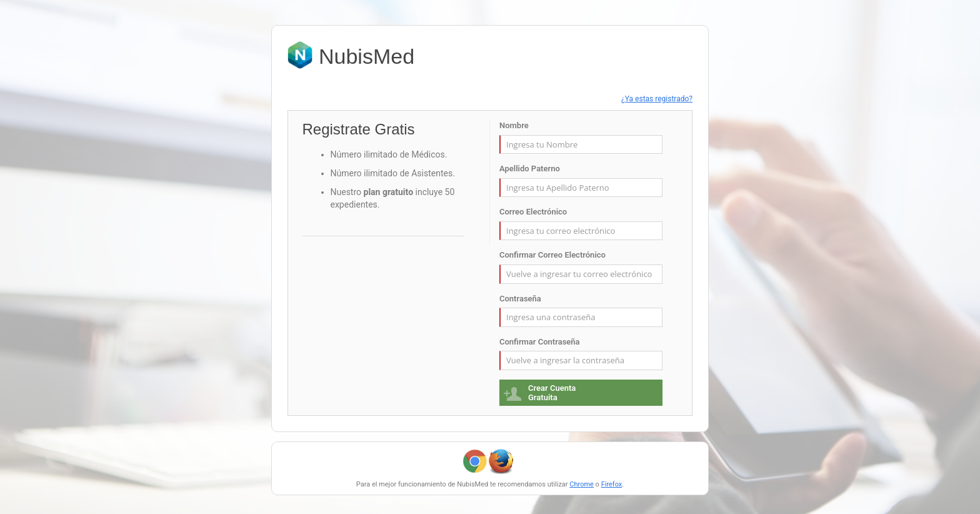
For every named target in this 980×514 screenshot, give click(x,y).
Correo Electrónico (533, 212)
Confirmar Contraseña (540, 342)
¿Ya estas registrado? (657, 99)
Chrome (582, 484)
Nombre (514, 125)
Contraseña (520, 299)
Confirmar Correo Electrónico (552, 255)
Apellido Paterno (530, 169)
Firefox (612, 484)
